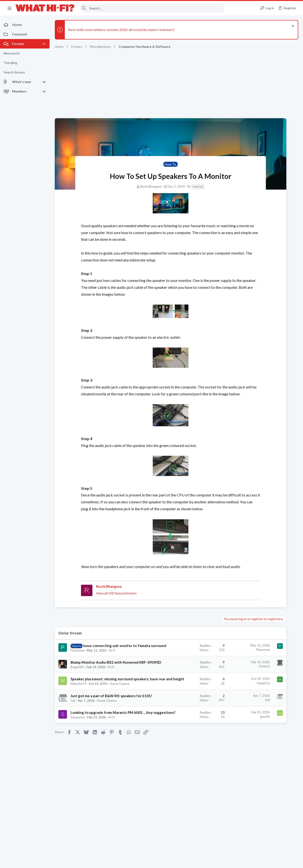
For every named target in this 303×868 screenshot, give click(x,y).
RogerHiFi (77, 698)
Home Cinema (107, 750)
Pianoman (77, 676)
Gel (73, 750)
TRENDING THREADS (243, 263)
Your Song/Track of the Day (256, 365)
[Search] (152, 8)
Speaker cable (246, 296)
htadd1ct (199, 714)
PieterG (200, 692)
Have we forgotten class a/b (256, 419)
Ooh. (239, 319)
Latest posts (238, 445)
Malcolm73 (78, 724)
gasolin (201, 766)
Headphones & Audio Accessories (259, 538)
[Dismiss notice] (292, 27)
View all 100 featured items (96, 614)
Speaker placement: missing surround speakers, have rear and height (98, 715)
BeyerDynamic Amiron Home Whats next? (266, 529)
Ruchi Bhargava (119, 186)
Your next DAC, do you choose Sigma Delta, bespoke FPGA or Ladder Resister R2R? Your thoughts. (265, 392)
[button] (10, 8)
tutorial (166, 186)
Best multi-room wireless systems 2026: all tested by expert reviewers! (121, 30)
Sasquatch (78, 772)
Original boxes (246, 273)
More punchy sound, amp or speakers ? (264, 473)
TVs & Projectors (247, 588)
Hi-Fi (112, 676)
